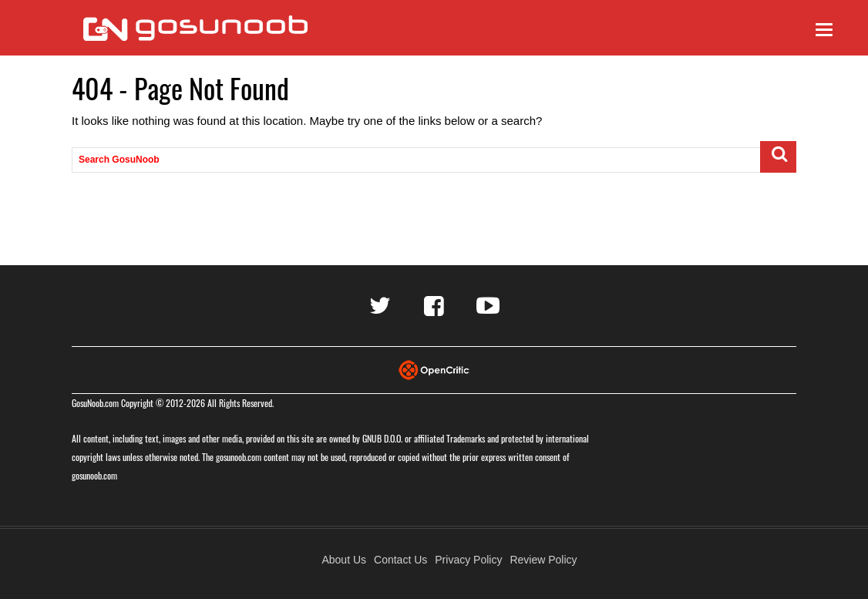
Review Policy (543, 560)
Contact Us (400, 560)
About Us (344, 560)
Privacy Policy (468, 560)
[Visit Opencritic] (434, 369)
